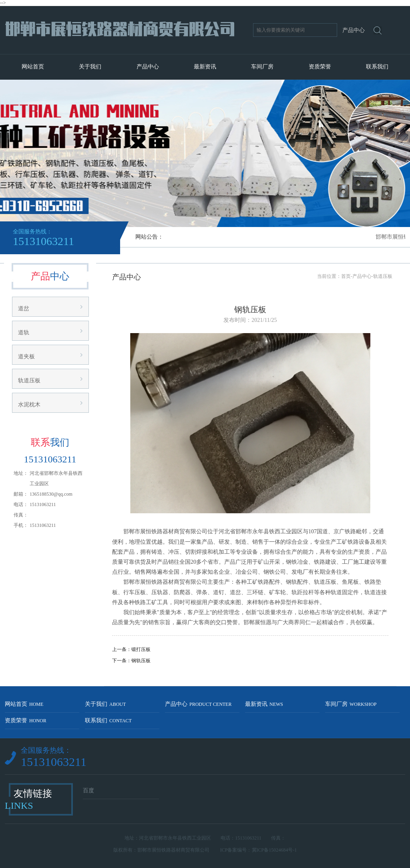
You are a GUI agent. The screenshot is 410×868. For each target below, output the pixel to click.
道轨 (24, 333)
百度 (88, 791)
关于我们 (90, 67)
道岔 (24, 308)
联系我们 (377, 67)
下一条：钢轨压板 (131, 661)
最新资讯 (205, 67)
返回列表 (250, 674)
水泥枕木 (29, 405)
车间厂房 (262, 67)
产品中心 (148, 67)
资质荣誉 (320, 67)
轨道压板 (29, 381)
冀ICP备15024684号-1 (274, 850)
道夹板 (26, 357)
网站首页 (33, 67)
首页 (346, 276)
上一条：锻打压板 (131, 649)
